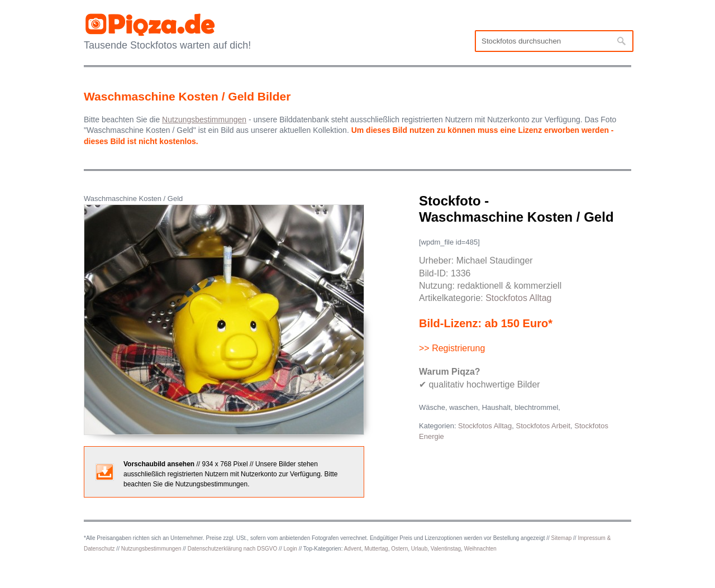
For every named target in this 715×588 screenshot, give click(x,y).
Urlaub (419, 549)
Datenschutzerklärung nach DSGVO (233, 549)
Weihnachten (480, 549)
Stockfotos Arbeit (543, 426)
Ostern (399, 549)
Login (290, 549)
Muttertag (376, 549)
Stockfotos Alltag (518, 298)
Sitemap (562, 538)
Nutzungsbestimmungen (151, 549)
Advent (353, 549)
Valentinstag (446, 549)
